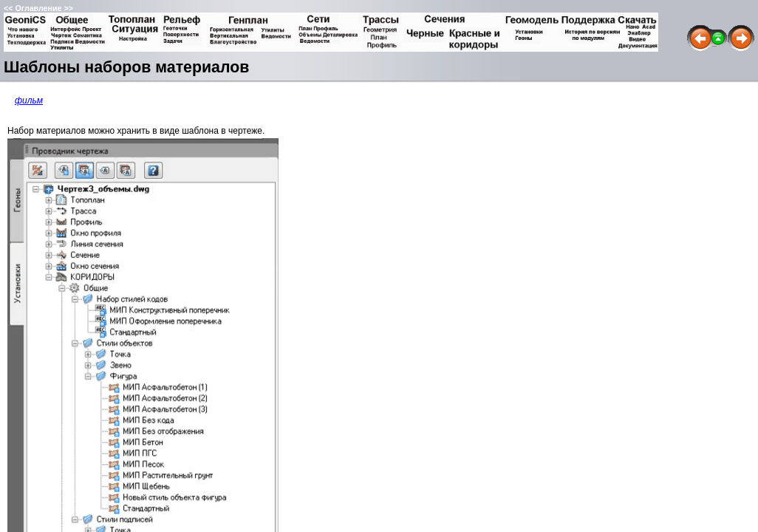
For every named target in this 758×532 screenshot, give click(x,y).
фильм (29, 100)
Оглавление (38, 8)
